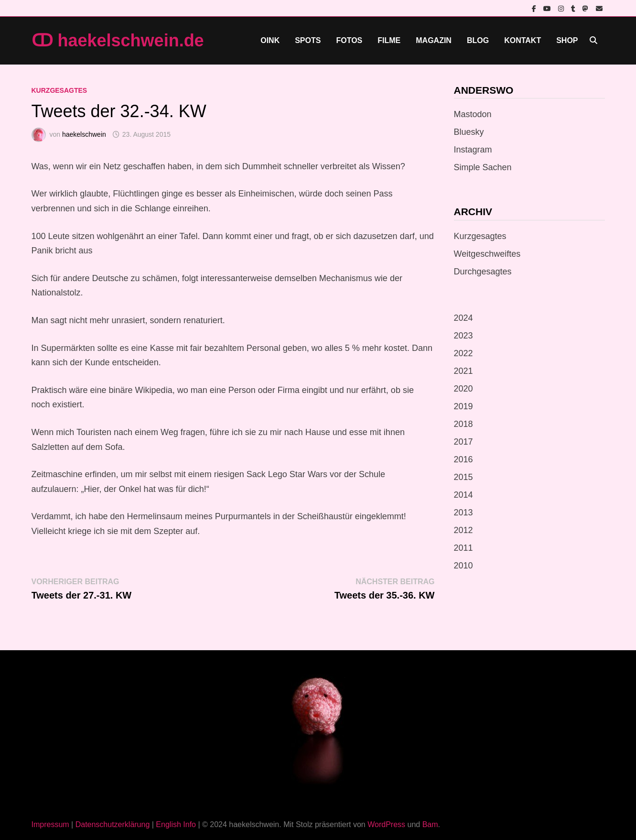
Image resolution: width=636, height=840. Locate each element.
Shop (567, 40)
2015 (464, 477)
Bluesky (469, 132)
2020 (464, 389)
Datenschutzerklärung (113, 824)
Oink (270, 40)
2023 (464, 336)
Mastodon (473, 114)
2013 (464, 513)
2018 (464, 424)
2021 (464, 371)
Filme (389, 40)
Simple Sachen (483, 167)
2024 (464, 318)
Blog (478, 40)
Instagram (473, 150)
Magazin (434, 40)
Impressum (50, 824)
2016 (464, 459)
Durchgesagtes (483, 272)
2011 (464, 548)
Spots (308, 40)
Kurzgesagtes (59, 90)
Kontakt (523, 40)
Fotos (349, 40)
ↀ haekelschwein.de (118, 40)
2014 (464, 495)
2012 (464, 530)
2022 (464, 353)
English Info (176, 824)
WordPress (386, 824)
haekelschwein (84, 134)
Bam (430, 824)
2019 (464, 406)
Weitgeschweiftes (487, 254)
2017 (464, 442)
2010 (464, 566)
